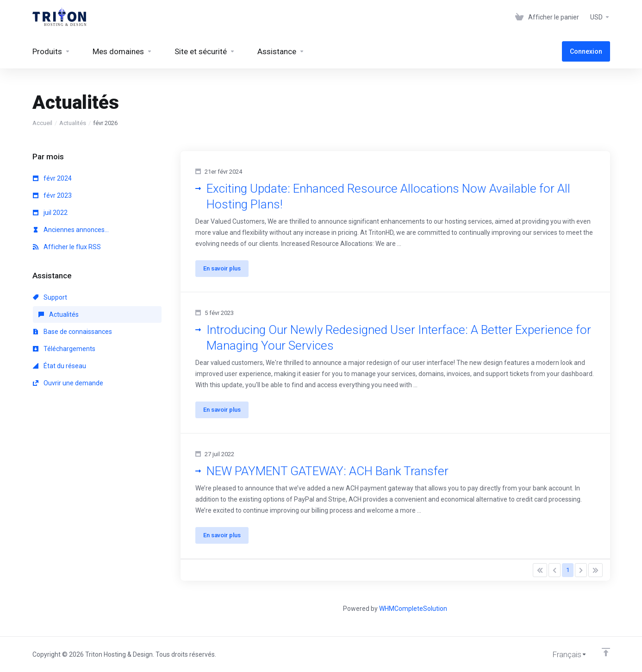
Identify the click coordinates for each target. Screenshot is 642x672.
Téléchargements (64, 349)
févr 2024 (52, 178)
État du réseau (59, 366)
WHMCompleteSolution (413, 609)
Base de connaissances (72, 332)
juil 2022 (50, 213)
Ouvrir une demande (68, 383)
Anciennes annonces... (71, 230)
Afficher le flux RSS (67, 247)
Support (50, 297)
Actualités (73, 123)
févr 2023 (52, 195)
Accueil (42, 123)
